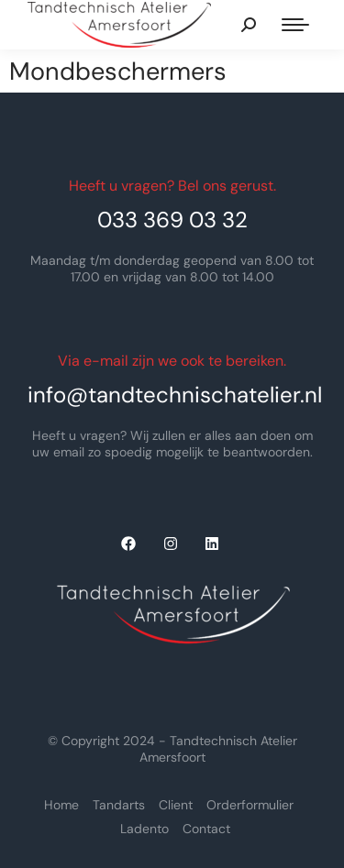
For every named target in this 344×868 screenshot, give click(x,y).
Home (61, 805)
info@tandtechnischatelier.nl (175, 395)
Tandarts (119, 805)
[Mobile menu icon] (295, 25)
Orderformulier (250, 805)
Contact (206, 829)
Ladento (144, 829)
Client (176, 805)
